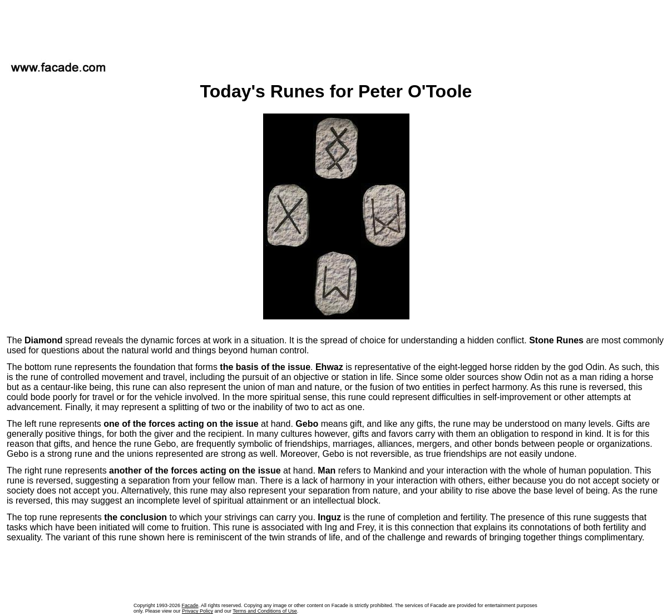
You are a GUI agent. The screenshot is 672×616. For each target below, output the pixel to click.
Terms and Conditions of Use (265, 611)
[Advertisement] (336, 27)
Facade (190, 605)
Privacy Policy (197, 611)
